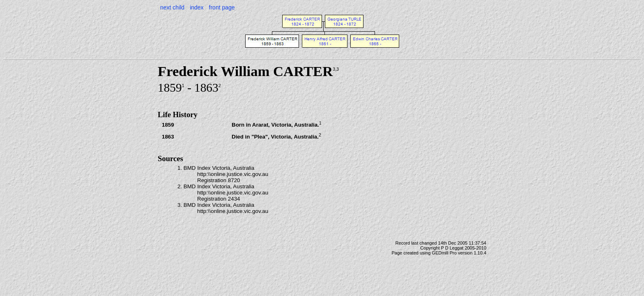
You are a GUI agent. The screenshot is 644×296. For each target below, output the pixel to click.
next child (172, 7)
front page (222, 7)
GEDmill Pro (444, 253)
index (197, 7)
